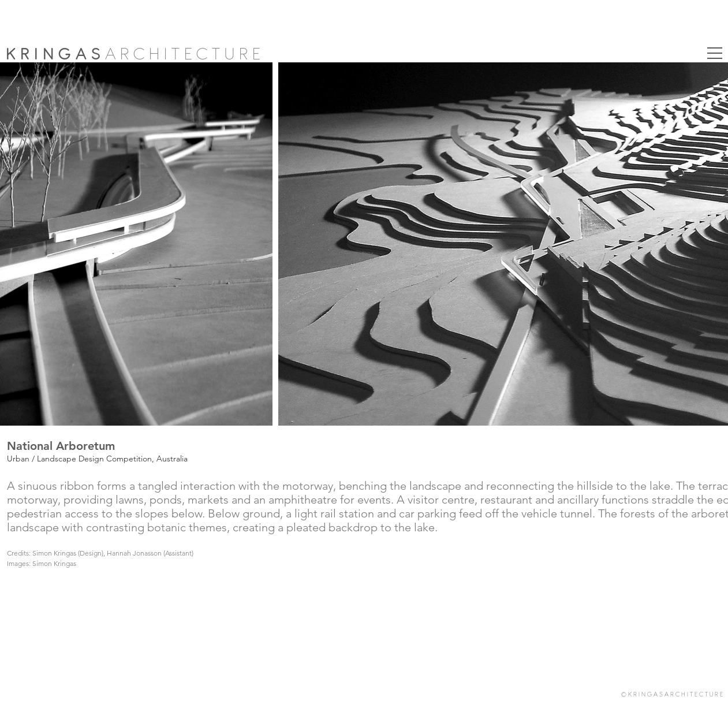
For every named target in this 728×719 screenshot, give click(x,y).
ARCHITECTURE (185, 55)
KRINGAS (55, 55)
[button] (715, 53)
